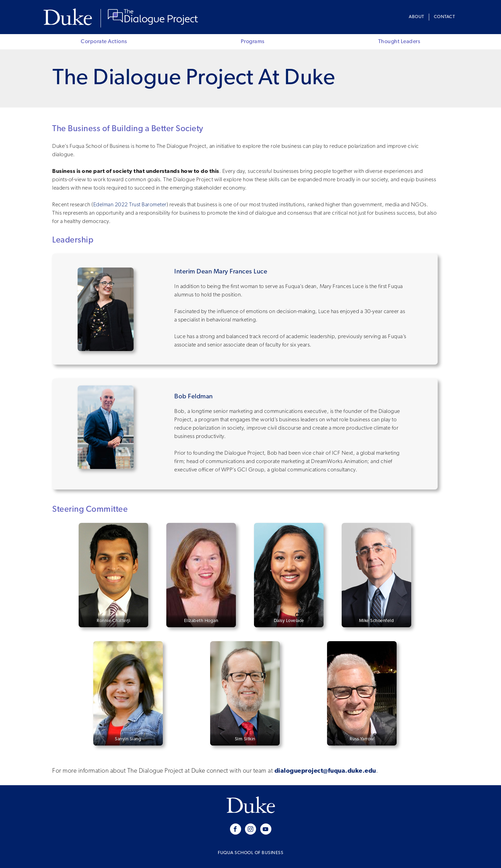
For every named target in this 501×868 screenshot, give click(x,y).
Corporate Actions (104, 42)
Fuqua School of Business (250, 853)
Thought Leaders (399, 42)
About (416, 17)
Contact (444, 17)
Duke (69, 17)
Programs (253, 42)
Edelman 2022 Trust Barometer (130, 205)
